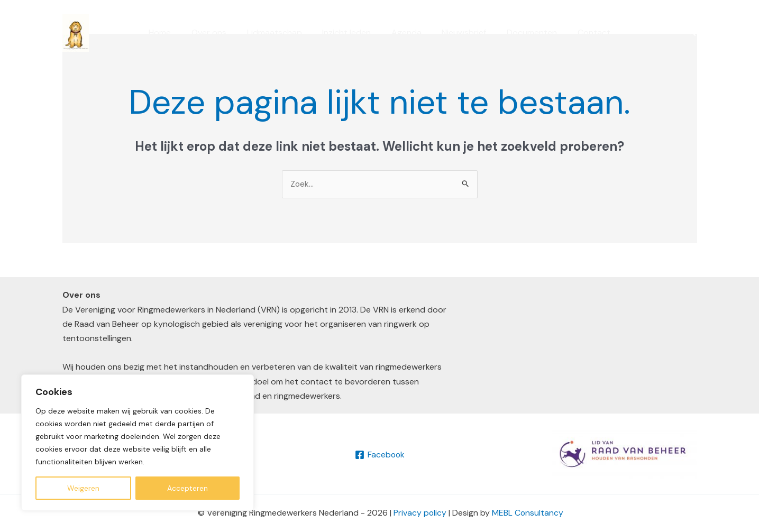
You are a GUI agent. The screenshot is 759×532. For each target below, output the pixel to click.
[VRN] (76, 32)
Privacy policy (420, 513)
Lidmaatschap (280, 33)
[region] (138, 443)
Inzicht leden (349, 33)
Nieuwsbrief (459, 33)
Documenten (523, 33)
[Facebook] (379, 455)
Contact (582, 33)
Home (172, 33)
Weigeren (83, 488)
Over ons (218, 33)
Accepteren (188, 488)
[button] (692, 33)
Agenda (405, 33)
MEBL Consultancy (528, 513)
